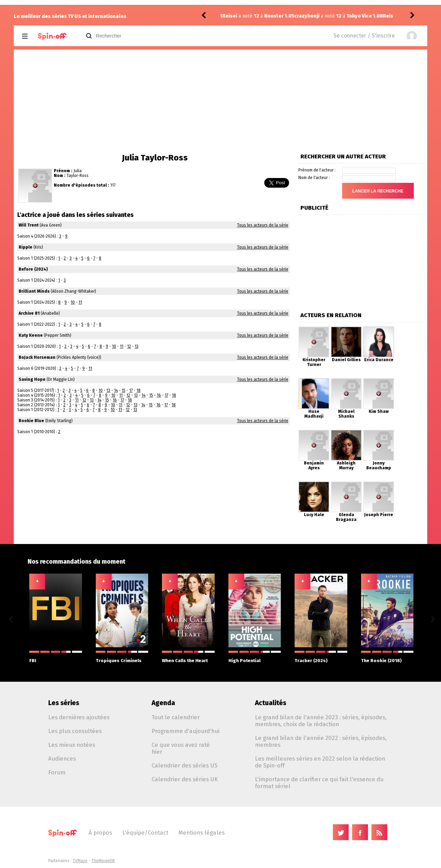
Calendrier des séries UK (185, 779)
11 (80, 302)
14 (116, 390)
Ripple (25, 247)
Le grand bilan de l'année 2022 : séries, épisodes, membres (321, 741)
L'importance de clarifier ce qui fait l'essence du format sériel (319, 783)
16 (159, 395)
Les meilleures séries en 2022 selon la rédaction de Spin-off (320, 762)
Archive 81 (29, 313)
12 (129, 346)
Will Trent (29, 225)
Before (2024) (33, 269)
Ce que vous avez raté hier (181, 748)
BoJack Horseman (37, 357)
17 (131, 390)
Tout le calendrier (176, 717)
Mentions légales (202, 833)
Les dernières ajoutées (79, 717)
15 (124, 390)
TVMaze (80, 861)
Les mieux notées (72, 745)
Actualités (271, 703)
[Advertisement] (220, 101)
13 (137, 346)
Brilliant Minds (34, 291)
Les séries (64, 703)
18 (139, 390)
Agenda (163, 703)
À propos (100, 833)
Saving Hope (32, 379)
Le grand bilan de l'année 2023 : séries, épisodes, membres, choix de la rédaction (321, 721)
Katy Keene (31, 335)
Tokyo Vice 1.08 (293, 16)
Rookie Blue (31, 421)
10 (73, 302)
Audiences (62, 759)
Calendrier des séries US (184, 765)
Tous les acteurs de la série (263, 225)
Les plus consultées (75, 731)
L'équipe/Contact (145, 833)
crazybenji (235, 16)
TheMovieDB (103, 861)
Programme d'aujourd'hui (186, 731)
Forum (57, 772)
